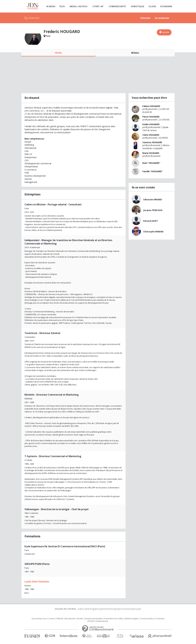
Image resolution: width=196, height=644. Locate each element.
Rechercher (34, 18)
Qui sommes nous (39, 619)
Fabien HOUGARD (151, 106)
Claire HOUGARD (151, 135)
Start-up (98, 6)
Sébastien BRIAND (153, 199)
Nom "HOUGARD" (151, 163)
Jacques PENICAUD (153, 210)
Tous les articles (147, 619)
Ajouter (166, 32)
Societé (80, 619)
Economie (166, 6)
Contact (51, 619)
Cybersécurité (117, 6)
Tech (62, 6)
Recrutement (70, 619)
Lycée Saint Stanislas (37, 582)
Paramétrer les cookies (114, 619)
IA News (51, 6)
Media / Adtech (78, 6)
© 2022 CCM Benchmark (98, 621)
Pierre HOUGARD (151, 117)
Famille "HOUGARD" (153, 171)
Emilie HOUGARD (151, 124)
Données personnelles (94, 619)
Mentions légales (132, 619)
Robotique (138, 6)
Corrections (160, 619)
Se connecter (162, 18)
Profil (58, 53)
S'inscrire (145, 18)
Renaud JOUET (151, 221)
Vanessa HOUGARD (152, 142)
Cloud (152, 6)
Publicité (60, 619)
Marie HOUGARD (151, 153)
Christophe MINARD (153, 232)
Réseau (135, 53)
